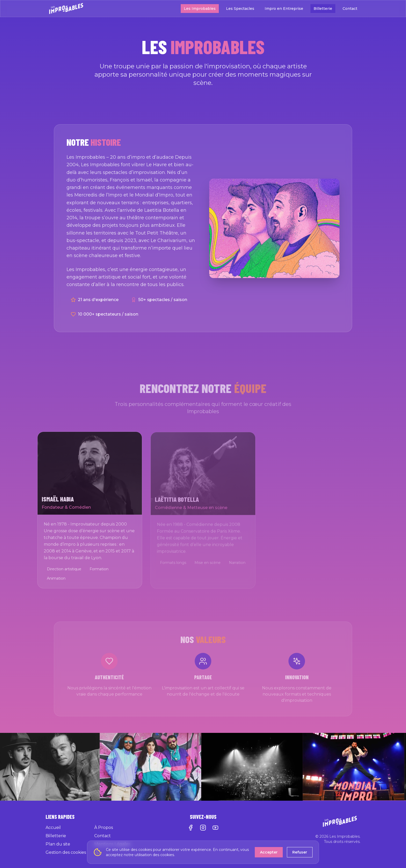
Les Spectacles (240, 9)
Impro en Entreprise (284, 9)
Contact (350, 9)
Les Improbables (200, 9)
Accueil (53, 827)
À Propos (104, 827)
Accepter (269, 852)
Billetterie (323, 9)
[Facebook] (191, 828)
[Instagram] (203, 828)
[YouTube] (215, 828)
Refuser (300, 852)
